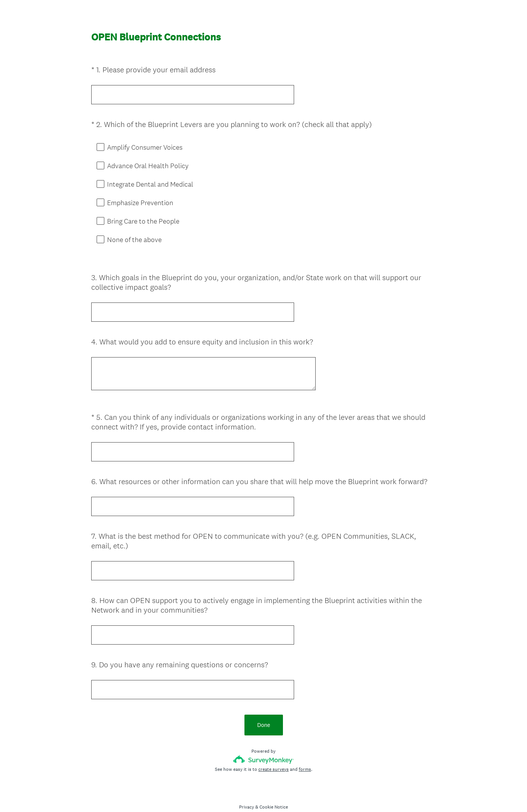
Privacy (247, 793)
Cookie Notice (274, 793)
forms (305, 755)
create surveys (274, 755)
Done (264, 711)
